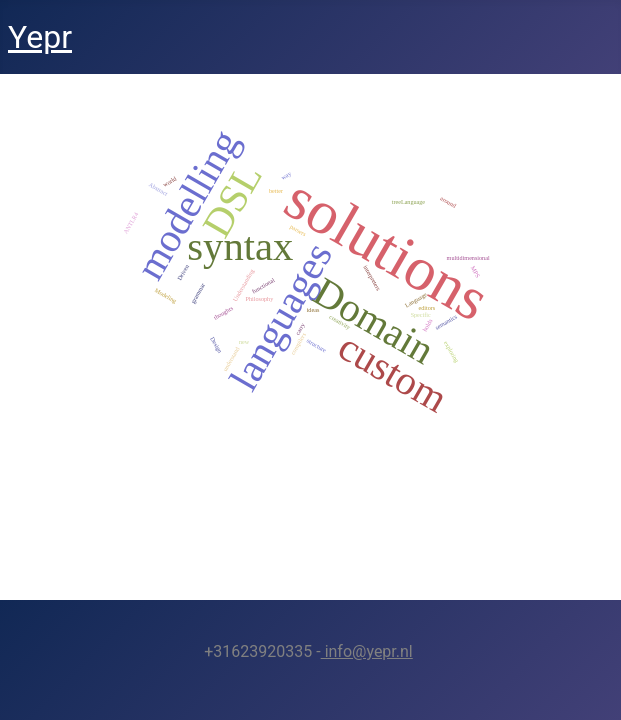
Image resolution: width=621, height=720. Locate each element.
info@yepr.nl (367, 651)
